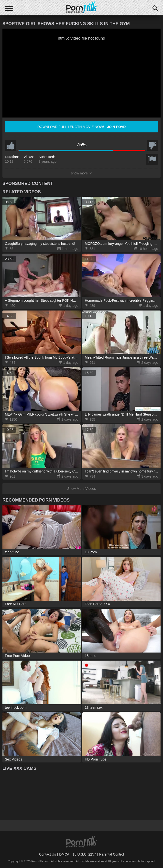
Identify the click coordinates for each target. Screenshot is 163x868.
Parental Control (112, 854)
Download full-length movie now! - (82, 127)
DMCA (64, 854)
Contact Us (48, 854)
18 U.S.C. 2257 (84, 854)
